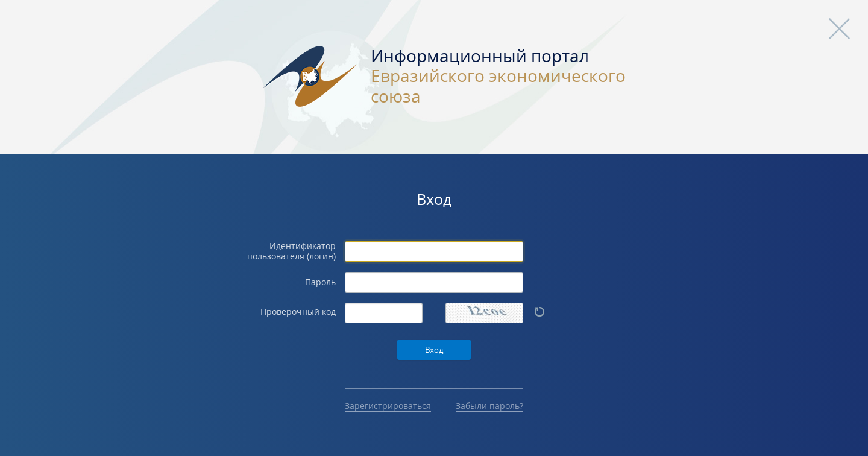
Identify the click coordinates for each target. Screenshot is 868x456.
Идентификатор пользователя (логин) (291, 252)
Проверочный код (298, 312)
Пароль (320, 283)
